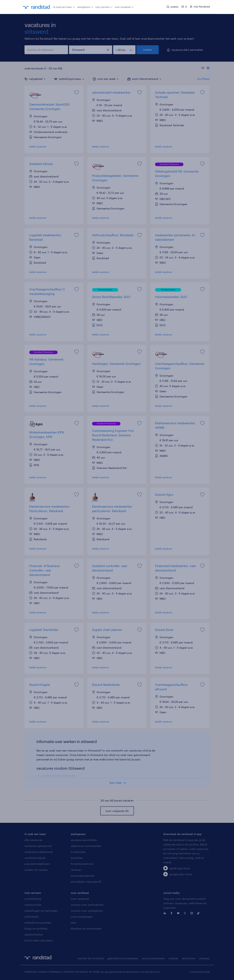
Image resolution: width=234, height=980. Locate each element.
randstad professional (39, 852)
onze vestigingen (82, 917)
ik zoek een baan (64, 7)
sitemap (204, 958)
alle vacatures (33, 840)
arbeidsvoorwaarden (38, 923)
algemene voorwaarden (86, 846)
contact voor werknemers (87, 905)
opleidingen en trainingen (41, 911)
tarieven (76, 870)
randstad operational (38, 846)
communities (33, 905)
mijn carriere (33, 893)
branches (77, 858)
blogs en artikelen (36, 928)
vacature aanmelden (84, 840)
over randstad (124, 7)
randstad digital (35, 858)
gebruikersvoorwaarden (123, 958)
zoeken (148, 50)
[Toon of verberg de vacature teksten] (205, 68)
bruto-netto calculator (39, 940)
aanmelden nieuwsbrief (86, 882)
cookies (173, 958)
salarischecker (34, 934)
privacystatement (153, 958)
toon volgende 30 (117, 811)
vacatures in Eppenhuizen (58, 776)
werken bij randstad (91, 958)
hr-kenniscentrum (82, 864)
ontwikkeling (33, 899)
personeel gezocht (83, 876)
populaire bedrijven (37, 864)
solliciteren (32, 917)
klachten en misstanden (86, 928)
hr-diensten (78, 852)
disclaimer (189, 958)
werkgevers (85, 7)
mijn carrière (104, 7)
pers (74, 923)
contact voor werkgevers (87, 911)
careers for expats (36, 870)
